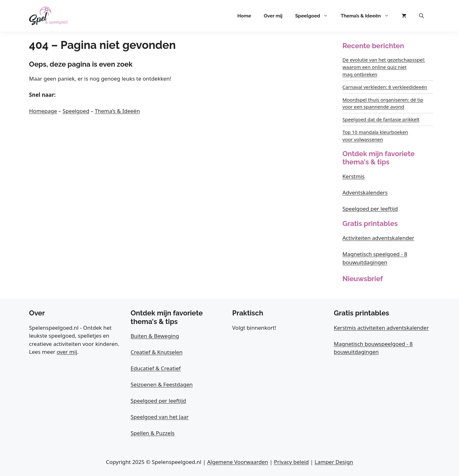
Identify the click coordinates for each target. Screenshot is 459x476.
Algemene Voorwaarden (238, 462)
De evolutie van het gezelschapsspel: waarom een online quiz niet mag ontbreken (384, 67)
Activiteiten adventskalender (379, 238)
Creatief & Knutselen (157, 352)
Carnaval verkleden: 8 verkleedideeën (385, 87)
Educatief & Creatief (156, 368)
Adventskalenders (365, 192)
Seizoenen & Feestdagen (162, 384)
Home (244, 16)
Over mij (273, 16)
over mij (67, 352)
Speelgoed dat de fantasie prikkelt (381, 119)
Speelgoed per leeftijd (370, 209)
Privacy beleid (292, 462)
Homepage (43, 111)
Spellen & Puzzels (153, 433)
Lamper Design (334, 462)
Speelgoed (315, 16)
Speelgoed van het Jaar (160, 417)
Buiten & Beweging (155, 336)
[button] (421, 16)
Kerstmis (354, 176)
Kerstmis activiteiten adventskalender (381, 328)
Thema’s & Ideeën (368, 16)
